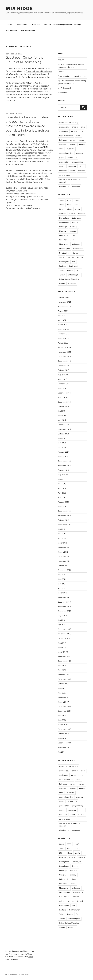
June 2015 (62, 416)
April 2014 (62, 447)
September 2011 (64, 570)
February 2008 (64, 675)
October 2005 (64, 734)
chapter (75, 127)
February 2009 (64, 656)
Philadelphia (64, 262)
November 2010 (64, 607)
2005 (69, 200)
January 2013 (63, 506)
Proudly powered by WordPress (17, 974)
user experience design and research (70, 181)
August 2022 (63, 343)
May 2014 (62, 443)
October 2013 (63, 470)
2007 (61, 205)
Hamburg (73, 231)
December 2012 (64, 511)
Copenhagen (64, 222)
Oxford (80, 257)
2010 (69, 205)
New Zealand (64, 253)
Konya (74, 235)
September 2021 (64, 347)
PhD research (11, 30)
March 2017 (63, 379)
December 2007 (64, 679)
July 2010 (62, 620)
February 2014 (64, 452)
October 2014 (63, 434)
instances (9, 959)
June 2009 (62, 647)
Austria (72, 214)
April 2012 (62, 538)
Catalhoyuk (76, 218)
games (73, 140)
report (82, 166)
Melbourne (76, 244)
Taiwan (70, 270)
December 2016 (64, 393)
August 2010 (63, 616)
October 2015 (63, 406)
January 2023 (63, 338)
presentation (64, 162)
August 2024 (63, 311)
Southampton (75, 266)
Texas (78, 270)
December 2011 (64, 556)
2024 (61, 209)
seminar (81, 171)
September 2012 (64, 525)
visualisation (64, 186)
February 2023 (64, 334)
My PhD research (65, 88)
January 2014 (63, 457)
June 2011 (62, 579)
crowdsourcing (77, 131)
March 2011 (63, 593)
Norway (76, 253)
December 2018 (64, 361)
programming (77, 162)
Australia (63, 214)
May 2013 (62, 488)
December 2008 (64, 661)
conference (64, 131)
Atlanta (69, 209)
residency (63, 171)
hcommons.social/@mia (23, 954)
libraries (73, 144)
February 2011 (63, 597)
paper (61, 157)
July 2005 (62, 738)
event (78, 136)
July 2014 (62, 438)
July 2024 (62, 316)
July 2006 (62, 716)
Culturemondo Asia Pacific (28, 150)
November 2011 (64, 561)
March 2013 (63, 497)
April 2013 (62, 493)
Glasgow (63, 231)
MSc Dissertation (28, 30)
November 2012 (64, 516)
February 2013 (64, 502)
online (62, 257)
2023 (76, 205)
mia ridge (19, 9)
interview (63, 144)
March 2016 (63, 397)
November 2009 (64, 634)
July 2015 (62, 411)
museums (70, 149)
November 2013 (64, 466)
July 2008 (62, 666)
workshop (76, 186)
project (62, 166)
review (72, 171)
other (31, 957)
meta (61, 149)
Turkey (62, 275)
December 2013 (64, 461)
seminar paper (65, 175)
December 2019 (64, 356)
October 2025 (63, 297)
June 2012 (62, 534)
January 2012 (63, 552)
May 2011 (62, 584)
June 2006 (62, 720)
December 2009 (64, 629)
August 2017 (63, 375)
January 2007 (63, 702)
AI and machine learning (69, 122)
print (74, 262)
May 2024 (62, 320)
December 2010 (64, 602)
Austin (78, 209)
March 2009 (63, 652)
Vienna (62, 284)
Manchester (64, 244)
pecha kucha (72, 157)
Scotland (63, 266)
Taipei (62, 270)
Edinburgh (63, 227)
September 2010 (65, 611)
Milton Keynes (65, 249)
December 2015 (64, 402)
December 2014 (64, 425)
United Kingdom (74, 275)
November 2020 (64, 352)
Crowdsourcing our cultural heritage (72, 76)
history (81, 140)
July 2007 (62, 688)
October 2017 (63, 370)
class (83, 127)
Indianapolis (64, 235)
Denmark (76, 222)
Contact (9, 24)
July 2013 (62, 479)
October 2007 (63, 684)
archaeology (64, 127)
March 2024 (63, 325)
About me (36, 24)
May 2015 (62, 420)
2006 (77, 200)
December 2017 (64, 366)
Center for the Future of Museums (31, 77)
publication (72, 166)
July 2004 (62, 752)
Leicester (63, 240)
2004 (61, 200)
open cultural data (66, 153)
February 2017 (63, 384)
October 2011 (63, 566)
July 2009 (62, 643)
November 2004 (64, 747)
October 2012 (63, 520)
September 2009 (65, 638)
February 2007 (64, 697)
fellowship (63, 140)
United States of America (69, 279)
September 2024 (65, 307)
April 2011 (62, 588)
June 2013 (62, 484)
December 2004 (64, 743)
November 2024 (64, 302)
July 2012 (62, 529)
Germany (74, 227)
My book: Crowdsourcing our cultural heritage (62, 24)
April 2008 (62, 670)
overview (80, 153)
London (73, 240)
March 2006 (63, 725)
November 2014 (64, 429)
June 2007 (62, 693)
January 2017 (63, 388)
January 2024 (63, 329)
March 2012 (63, 543)
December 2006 (64, 706)
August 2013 (63, 475)
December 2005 (64, 729)
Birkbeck (81, 214)
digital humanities (66, 136)
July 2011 (61, 575)
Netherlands (78, 249)
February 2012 (63, 547)
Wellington (72, 284)
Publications (22, 24)
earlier (16, 959)
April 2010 (62, 625)
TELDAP (36, 144)
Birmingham (64, 218)
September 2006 (65, 711)
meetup (82, 144)
